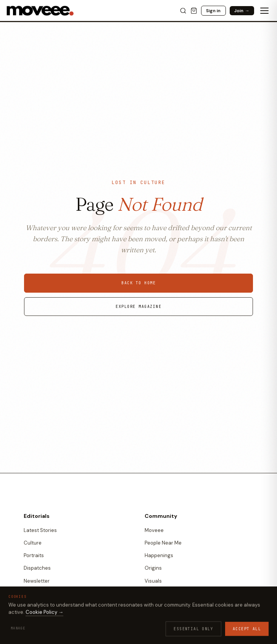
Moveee (154, 530)
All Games (35, 628)
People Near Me (163, 543)
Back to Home (138, 283)
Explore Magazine (138, 307)
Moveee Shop (161, 628)
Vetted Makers (162, 641)
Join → (242, 11)
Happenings (159, 555)
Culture (33, 543)
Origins (153, 568)
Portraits (34, 555)
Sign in (213, 11)
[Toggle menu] (264, 11)
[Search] (183, 11)
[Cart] (194, 11)
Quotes (154, 594)
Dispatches (37, 568)
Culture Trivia (39, 641)
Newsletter (37, 581)
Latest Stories (40, 530)
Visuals (153, 581)
